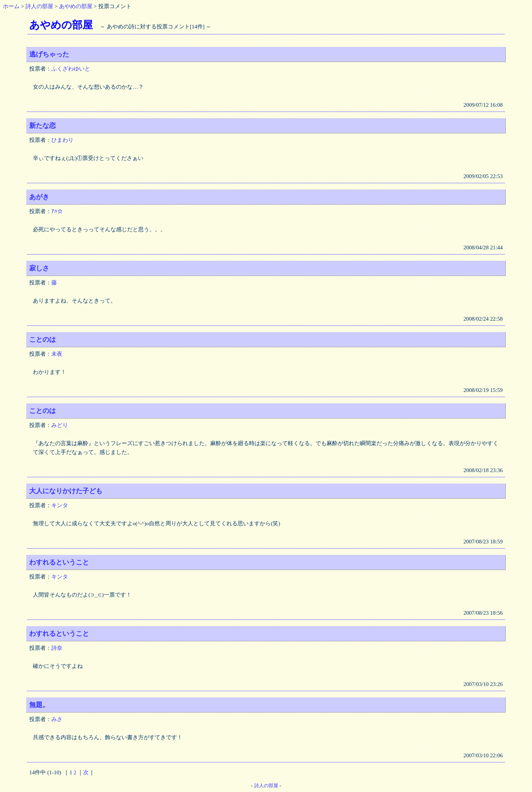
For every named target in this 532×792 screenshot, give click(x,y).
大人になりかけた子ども (66, 491)
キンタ (60, 505)
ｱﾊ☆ (57, 211)
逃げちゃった (49, 54)
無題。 (39, 705)
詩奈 (57, 648)
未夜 (57, 354)
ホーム (11, 6)
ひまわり (62, 140)
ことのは (42, 339)
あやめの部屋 (76, 6)
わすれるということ (59, 562)
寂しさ (39, 268)
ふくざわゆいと (71, 69)
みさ (57, 719)
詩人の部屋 (39, 6)
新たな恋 (42, 126)
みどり (60, 425)
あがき (39, 197)
